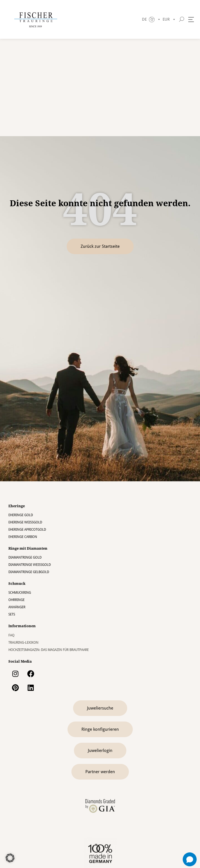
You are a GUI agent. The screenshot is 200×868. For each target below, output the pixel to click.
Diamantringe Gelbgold (29, 572)
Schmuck (17, 584)
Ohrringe (16, 600)
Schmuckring (20, 593)
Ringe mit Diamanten (28, 548)
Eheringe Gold (21, 515)
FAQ (11, 635)
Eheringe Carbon (23, 537)
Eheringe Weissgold (25, 522)
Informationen (22, 626)
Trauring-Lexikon (23, 643)
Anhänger (17, 607)
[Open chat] (190, 859)
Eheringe (17, 506)
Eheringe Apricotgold (27, 530)
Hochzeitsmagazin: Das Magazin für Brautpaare (49, 650)
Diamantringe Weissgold (30, 565)
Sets (12, 614)
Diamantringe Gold (25, 557)
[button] (10, 858)
